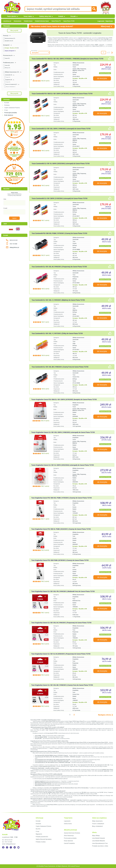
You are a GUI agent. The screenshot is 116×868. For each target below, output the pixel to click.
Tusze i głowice (12, 16)
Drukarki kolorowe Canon (42, 21)
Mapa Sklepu (96, 836)
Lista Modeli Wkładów (99, 841)
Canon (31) (7, 58)
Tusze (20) (8, 82)
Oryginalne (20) (9, 80)
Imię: (5, 199)
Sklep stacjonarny (97, 821)
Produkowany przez (9, 63)
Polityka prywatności (42, 837)
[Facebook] (3, 847)
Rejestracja (109, 21)
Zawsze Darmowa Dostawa (72, 833)
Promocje (6, 36)
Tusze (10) (8, 77)
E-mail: (5, 208)
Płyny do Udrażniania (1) (11, 87)
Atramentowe (18, 21)
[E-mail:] (14, 212)
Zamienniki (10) (9, 75)
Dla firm (38, 829)
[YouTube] (18, 847)
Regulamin (39, 834)
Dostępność (7, 45)
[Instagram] (7, 847)
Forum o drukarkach (98, 824)
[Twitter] (11, 847)
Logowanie (101, 21)
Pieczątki (73, 16)
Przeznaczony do (8, 55)
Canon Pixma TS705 (69, 21)
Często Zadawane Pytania (12, 108)
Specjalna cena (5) (9, 41)
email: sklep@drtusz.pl (9, 844)
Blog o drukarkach (97, 826)
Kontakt (7, 103)
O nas (6, 110)
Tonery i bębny (28, 16)
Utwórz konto (68, 824)
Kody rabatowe (68, 841)
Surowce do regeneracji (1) (11, 84)
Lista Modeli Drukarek (98, 838)
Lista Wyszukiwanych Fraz (100, 843)
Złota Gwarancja (69, 836)
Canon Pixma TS (56, 21)
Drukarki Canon (28, 21)
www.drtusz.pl (7, 21)
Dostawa (7, 105)
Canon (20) (7, 65)
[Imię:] (14, 203)
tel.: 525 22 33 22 (7, 840)
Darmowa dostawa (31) (10, 38)
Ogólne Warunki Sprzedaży (44, 839)
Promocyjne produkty (70, 838)
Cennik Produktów (69, 843)
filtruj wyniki (14, 30)
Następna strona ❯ (105, 715)
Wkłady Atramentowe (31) (12, 72)
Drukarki (61, 16)
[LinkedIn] (15, 847)
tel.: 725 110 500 (7, 842)
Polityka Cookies (41, 842)
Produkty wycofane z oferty (100, 846)
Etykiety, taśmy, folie (45, 16)
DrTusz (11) (7, 68)
